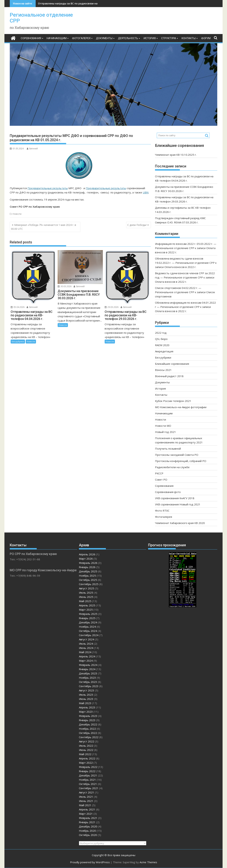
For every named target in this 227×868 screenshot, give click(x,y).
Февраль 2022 (88, 767)
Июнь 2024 (86, 648)
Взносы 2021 (163, 370)
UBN (146, 192)
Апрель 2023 (87, 707)
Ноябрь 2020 (87, 831)
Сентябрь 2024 (89, 635)
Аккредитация (164, 351)
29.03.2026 (112, 307)
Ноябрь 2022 (87, 729)
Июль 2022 (86, 746)
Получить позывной (168, 449)
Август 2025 (87, 588)
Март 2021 (86, 814)
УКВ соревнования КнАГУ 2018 (175, 498)
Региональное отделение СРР (41, 18)
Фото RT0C (162, 511)
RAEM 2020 (162, 345)
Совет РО (161, 480)
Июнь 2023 (86, 699)
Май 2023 (85, 703)
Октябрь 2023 (88, 682)
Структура (169, 38)
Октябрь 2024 (88, 631)
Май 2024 (85, 652)
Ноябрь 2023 (87, 678)
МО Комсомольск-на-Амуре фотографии (181, 407)
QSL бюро (161, 339)
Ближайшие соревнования (172, 364)
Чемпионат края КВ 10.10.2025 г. (176, 155)
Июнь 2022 (86, 750)
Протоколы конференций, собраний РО (181, 461)
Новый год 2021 (165, 432)
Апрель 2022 (87, 758)
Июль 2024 (86, 644)
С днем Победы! (137, 225)
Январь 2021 (87, 822)
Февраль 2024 (88, 665)
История (150, 38)
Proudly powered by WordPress (90, 862)
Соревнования (31, 38)
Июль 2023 (86, 695)
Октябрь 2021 (88, 784)
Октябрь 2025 (88, 580)
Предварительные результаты (48, 188)
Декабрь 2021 (88, 775)
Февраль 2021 (88, 818)
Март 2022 (86, 763)
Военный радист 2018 (169, 376)
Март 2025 (86, 610)
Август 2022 (87, 741)
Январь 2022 (87, 771)
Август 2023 (87, 690)
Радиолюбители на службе (172, 467)
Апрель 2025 (87, 605)
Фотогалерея (81, 38)
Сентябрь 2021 (89, 788)
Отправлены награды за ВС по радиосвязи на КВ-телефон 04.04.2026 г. (84, 3)
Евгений (32, 149)
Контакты (189, 38)
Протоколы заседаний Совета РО (177, 455)
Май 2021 (85, 805)
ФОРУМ (206, 38)
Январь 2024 (87, 669)
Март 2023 (86, 712)
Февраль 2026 (88, 563)
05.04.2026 (18, 307)
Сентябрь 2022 (89, 737)
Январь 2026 (87, 567)
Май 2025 (85, 601)
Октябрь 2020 (88, 835)
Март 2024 (86, 661)
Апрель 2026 (87, 554)
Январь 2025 (87, 618)
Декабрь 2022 (88, 724)
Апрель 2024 (87, 656)
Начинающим (57, 38)
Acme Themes (148, 862)
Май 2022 (85, 754)
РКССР (159, 473)
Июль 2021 (86, 797)
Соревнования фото (168, 492)
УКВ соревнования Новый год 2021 (178, 504)
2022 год (161, 333)
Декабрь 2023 (88, 673)
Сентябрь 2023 (89, 686)
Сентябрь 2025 (89, 584)
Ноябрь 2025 (87, 576)
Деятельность (128, 38)
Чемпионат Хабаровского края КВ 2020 (180, 523)
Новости (17, 214)
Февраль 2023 (88, 716)
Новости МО (163, 426)
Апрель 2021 (87, 809)
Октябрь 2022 (88, 733)
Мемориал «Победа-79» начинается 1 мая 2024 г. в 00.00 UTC (44, 227)
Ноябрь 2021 (87, 780)
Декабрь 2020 (88, 826)
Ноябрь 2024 (87, 627)
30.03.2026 (65, 286)
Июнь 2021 (86, 801)
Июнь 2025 (86, 597)
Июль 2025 (86, 593)
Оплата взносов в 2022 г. (180, 267)
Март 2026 (86, 559)
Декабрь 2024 (88, 622)
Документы (104, 38)
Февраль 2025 (88, 614)
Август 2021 (87, 792)
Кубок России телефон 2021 (173, 401)
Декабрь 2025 (88, 571)
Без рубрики (18, 341)
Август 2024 (87, 639)
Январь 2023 (87, 720)
